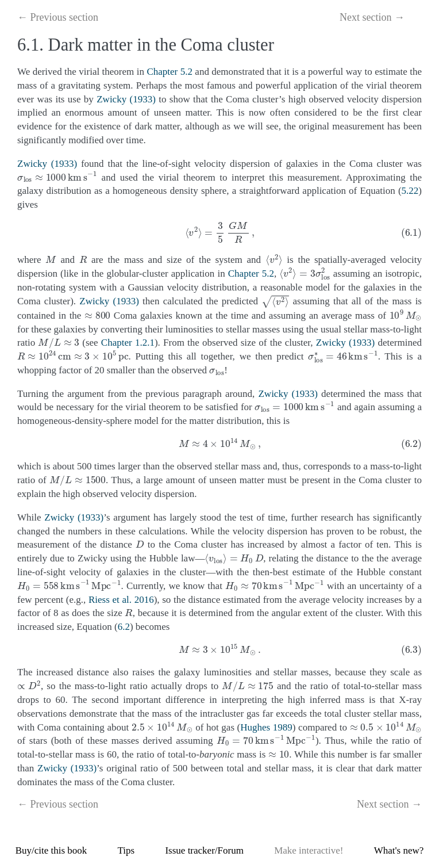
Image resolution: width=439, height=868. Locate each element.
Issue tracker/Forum (204, 850)
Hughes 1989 (266, 727)
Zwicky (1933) (126, 99)
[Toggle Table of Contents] (417, 19)
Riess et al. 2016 (121, 600)
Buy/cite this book (51, 850)
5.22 (410, 191)
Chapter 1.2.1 (128, 343)
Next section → (372, 17)
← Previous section (58, 17)
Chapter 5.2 (170, 72)
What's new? (399, 850)
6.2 (124, 627)
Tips (126, 850)
